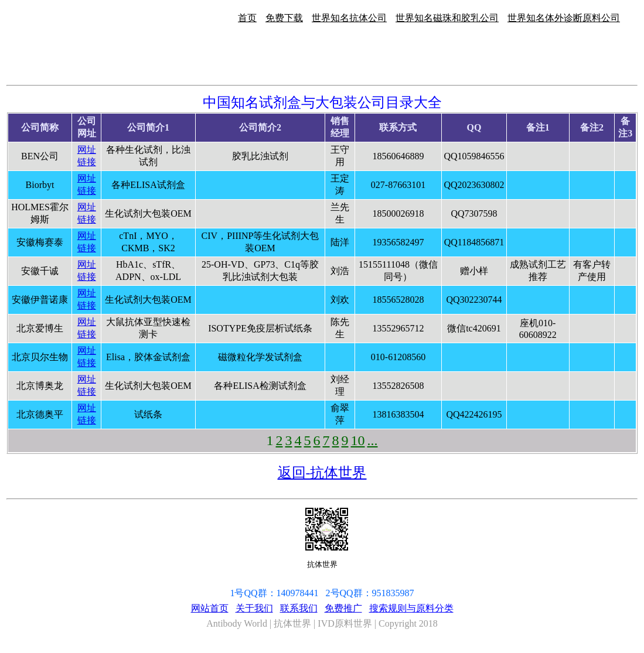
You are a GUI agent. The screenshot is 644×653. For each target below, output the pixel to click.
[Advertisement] (607, 122)
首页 (247, 18)
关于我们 (254, 608)
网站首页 (210, 608)
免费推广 (343, 608)
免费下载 (284, 18)
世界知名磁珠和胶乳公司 (447, 18)
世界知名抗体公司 (349, 18)
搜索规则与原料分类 (411, 608)
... (373, 440)
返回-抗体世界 (322, 473)
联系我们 (299, 608)
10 (358, 440)
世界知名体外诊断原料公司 (564, 18)
